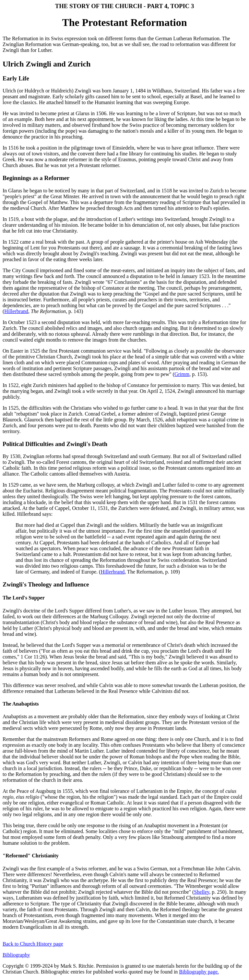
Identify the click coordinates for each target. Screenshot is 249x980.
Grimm (182, 374)
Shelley (202, 892)
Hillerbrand (16, 311)
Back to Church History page (33, 944)
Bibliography (16, 955)
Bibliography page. (199, 972)
